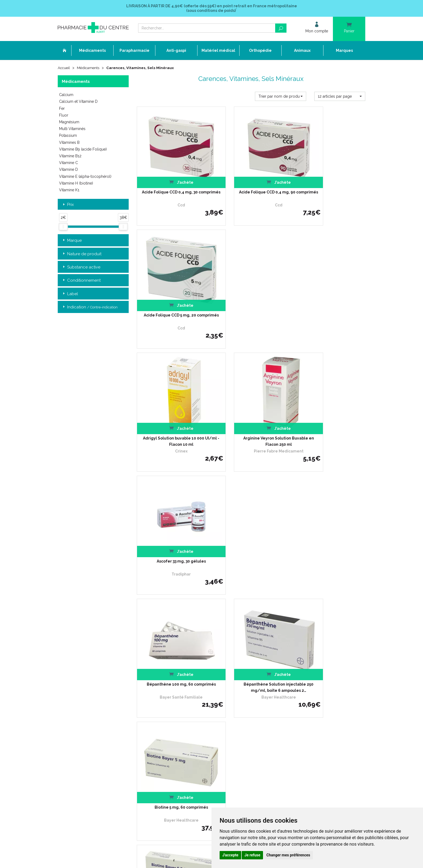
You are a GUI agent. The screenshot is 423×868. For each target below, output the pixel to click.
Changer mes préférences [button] (288, 855)
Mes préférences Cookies (183, 742)
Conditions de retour (284, 688)
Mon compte (173, 748)
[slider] (63, 227)
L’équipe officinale (177, 684)
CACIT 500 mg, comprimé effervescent (330, 522)
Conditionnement (81, 281)
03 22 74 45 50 (76, 716)
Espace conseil (175, 713)
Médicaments (89, 68)
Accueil (64, 68)
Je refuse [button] (252, 855)
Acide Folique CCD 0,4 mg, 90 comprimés (251, 185)
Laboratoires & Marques (182, 703)
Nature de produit (82, 254)
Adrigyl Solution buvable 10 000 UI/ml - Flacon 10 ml (172, 297)
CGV (166, 723)
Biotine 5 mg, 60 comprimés (330, 407)
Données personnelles (181, 733)
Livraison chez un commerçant (293, 684)
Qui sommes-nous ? (179, 679)
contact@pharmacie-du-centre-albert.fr (97, 725)
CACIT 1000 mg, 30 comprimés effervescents (251, 522)
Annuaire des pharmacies (184, 756)
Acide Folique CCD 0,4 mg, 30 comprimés (172, 185)
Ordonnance (173, 688)
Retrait (93, 597)
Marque (72, 241)
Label (70, 294)
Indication (90, 307)
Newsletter (172, 718)
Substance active (81, 268)
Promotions (172, 708)
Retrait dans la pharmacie (289, 674)
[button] (280, 97)
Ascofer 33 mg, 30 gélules (330, 294)
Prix (68, 205)
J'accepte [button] (230, 855)
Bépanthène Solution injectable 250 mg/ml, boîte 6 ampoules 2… (251, 410)
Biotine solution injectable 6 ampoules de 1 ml (172, 522)
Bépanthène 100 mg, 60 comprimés (172, 410)
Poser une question (178, 698)
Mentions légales (176, 728)
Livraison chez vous (284, 679)
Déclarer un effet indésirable (186, 693)
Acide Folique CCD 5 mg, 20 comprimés (330, 185)
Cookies (169, 738)
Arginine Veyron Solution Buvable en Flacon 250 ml (251, 297)
